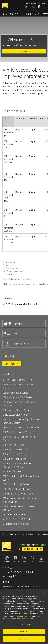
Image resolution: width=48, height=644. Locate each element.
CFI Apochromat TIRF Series (17, 397)
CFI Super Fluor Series (14, 459)
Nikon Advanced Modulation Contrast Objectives (17, 465)
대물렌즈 (29, 14)
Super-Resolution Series (15, 393)
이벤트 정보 (16, 572)
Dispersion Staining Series (16, 524)
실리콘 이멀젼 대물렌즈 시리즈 (18, 380)
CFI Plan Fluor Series (13, 445)
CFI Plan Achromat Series (16, 484)
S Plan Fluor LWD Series (15, 454)
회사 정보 (7, 568)
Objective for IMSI (12, 471)
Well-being (7, 576)
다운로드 (12, 364)
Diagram (19, 129)
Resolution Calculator (31, 586)
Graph (32, 129)
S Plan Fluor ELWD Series (16, 449)
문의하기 (24, 51)
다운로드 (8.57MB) (20, 304)
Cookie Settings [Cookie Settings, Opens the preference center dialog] (24, 625)
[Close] (45, 593)
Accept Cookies (24, 640)
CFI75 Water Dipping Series (17, 410)
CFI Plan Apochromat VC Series (19, 432)
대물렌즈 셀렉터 (9, 586)
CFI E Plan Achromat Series (17, 489)
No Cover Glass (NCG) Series (17, 519)
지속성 (28, 572)
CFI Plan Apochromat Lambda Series (22, 427)
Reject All (24, 633)
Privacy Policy (23, 618)
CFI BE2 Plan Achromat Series (18, 493)
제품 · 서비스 (15, 14)
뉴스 (4, 572)
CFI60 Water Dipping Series (17, 415)
